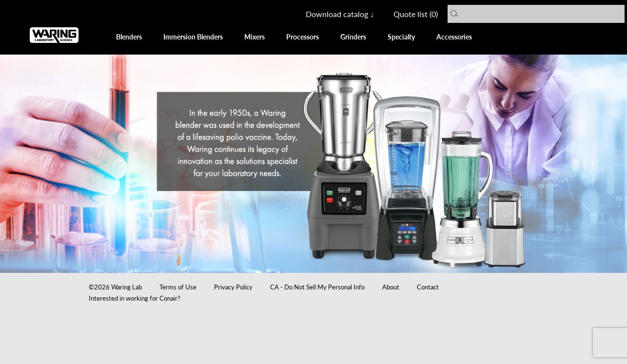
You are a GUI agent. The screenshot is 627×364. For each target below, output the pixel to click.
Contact (428, 287)
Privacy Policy (233, 287)
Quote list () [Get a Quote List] (416, 14)
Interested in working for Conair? (135, 298)
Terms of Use (178, 287)
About (391, 287)
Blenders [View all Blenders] (129, 37)
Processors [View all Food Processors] (303, 37)
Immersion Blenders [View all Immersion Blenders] (193, 37)
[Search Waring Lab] (540, 14)
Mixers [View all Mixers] (255, 37)
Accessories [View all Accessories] (454, 37)
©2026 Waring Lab (115, 287)
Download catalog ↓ (340, 14)
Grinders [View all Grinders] (353, 37)
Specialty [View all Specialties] (401, 37)
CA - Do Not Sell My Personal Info (317, 287)
